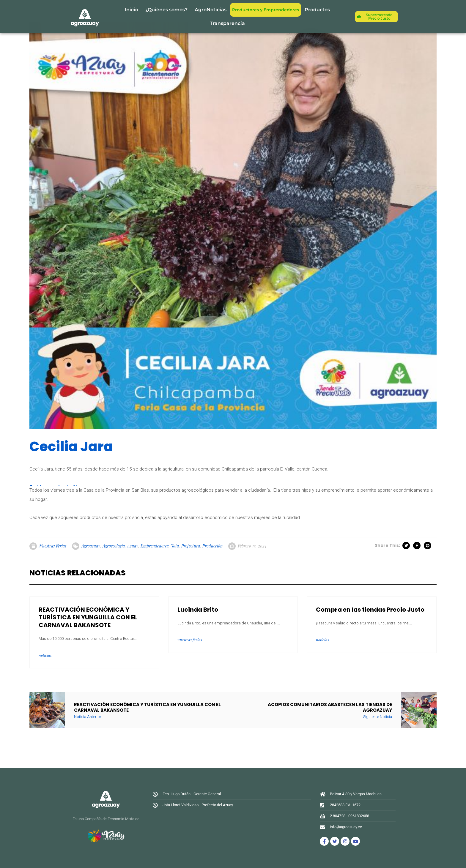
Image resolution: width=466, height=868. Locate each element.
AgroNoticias (211, 10)
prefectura (191, 546)
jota (175, 546)
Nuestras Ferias (53, 546)
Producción (212, 546)
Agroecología (114, 546)
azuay (133, 546)
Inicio (132, 10)
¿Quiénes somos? (166, 10)
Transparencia (227, 23)
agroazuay (91, 546)
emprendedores (155, 546)
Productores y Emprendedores (266, 10)
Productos (317, 10)
